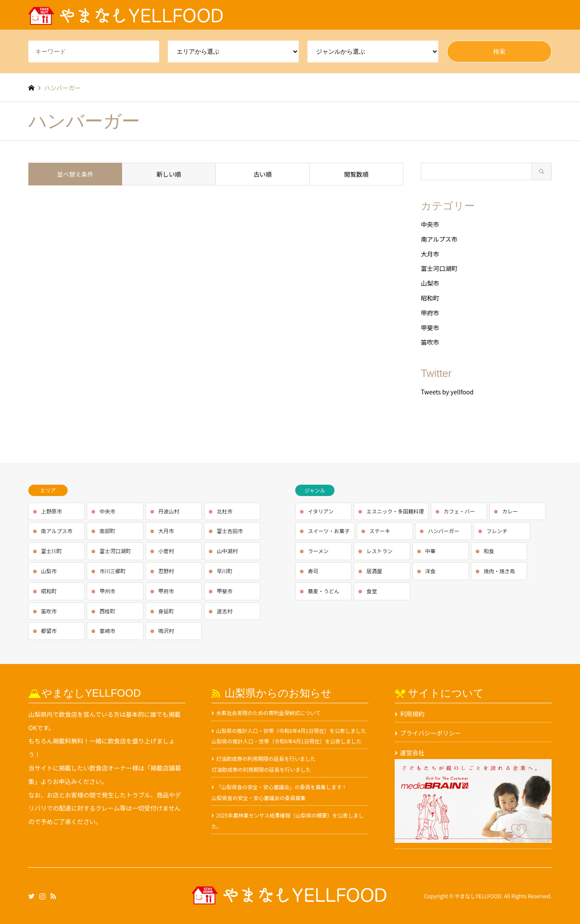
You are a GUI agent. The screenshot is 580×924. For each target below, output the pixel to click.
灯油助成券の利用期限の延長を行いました (266, 758)
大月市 (430, 254)
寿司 (313, 571)
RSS (53, 896)
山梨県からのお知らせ (278, 693)
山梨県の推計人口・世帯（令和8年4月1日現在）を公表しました (291, 731)
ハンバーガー (444, 531)
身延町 (166, 611)
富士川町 (51, 551)
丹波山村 (169, 511)
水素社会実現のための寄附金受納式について (269, 713)
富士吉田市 (230, 531)
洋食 (430, 571)
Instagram (42, 896)
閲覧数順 (356, 174)
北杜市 (225, 511)
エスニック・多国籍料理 (395, 511)
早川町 (225, 571)
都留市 (49, 631)
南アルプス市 (439, 239)
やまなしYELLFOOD (478, 896)
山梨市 (430, 283)
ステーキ (380, 531)
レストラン (379, 551)
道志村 (225, 611)
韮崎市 (107, 631)
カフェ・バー (459, 511)
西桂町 (107, 611)
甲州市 (107, 591)
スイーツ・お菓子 (329, 531)
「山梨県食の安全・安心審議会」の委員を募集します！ (282, 787)
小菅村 (166, 551)
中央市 (430, 224)
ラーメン (318, 551)
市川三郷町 (113, 571)
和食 (489, 551)
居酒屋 (374, 571)
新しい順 (169, 174)
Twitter (31, 896)
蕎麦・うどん (324, 591)
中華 (430, 551)
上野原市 (51, 511)
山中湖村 (227, 551)
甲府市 (430, 313)
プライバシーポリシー (430, 733)
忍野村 (166, 571)
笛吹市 (430, 342)
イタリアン (321, 511)
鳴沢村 (166, 631)
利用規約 (412, 714)
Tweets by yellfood (447, 392)
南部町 (107, 531)
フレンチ (497, 531)
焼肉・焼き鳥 (499, 571)
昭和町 (430, 298)
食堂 (372, 591)
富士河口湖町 (439, 268)
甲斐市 (430, 328)
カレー (510, 511)
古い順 (263, 174)
